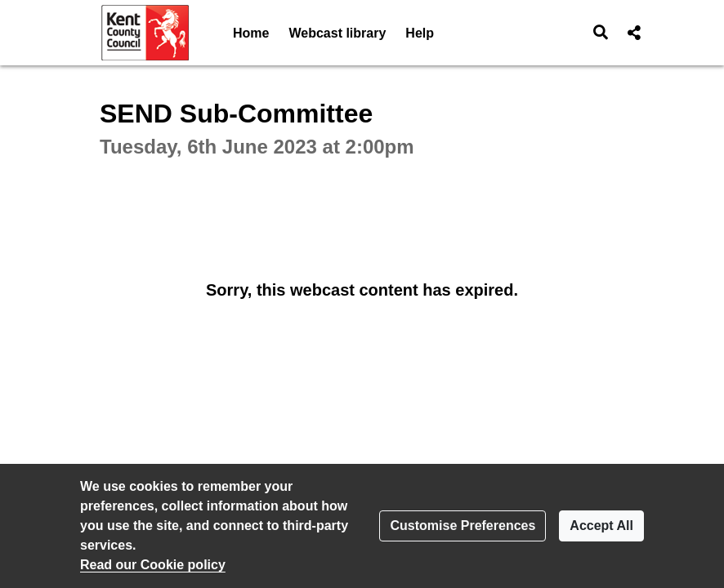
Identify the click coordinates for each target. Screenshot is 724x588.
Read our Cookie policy (153, 565)
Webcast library (337, 33)
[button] (601, 33)
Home (251, 33)
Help (420, 33)
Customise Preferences (463, 526)
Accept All (601, 526)
